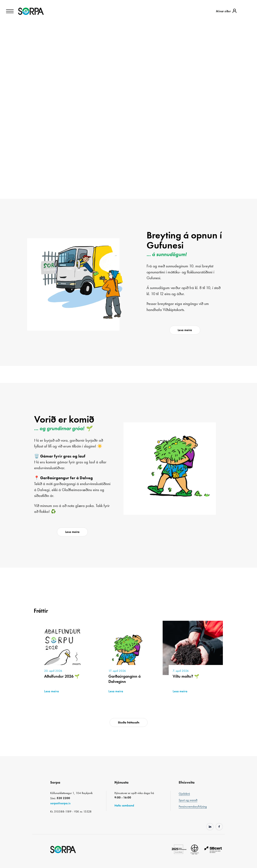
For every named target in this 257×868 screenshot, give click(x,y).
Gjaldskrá (184, 794)
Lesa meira (185, 330)
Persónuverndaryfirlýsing (193, 806)
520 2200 (63, 798)
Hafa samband (124, 805)
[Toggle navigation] (10, 11)
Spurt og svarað (188, 800)
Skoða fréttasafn (129, 722)
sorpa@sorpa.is (60, 803)
